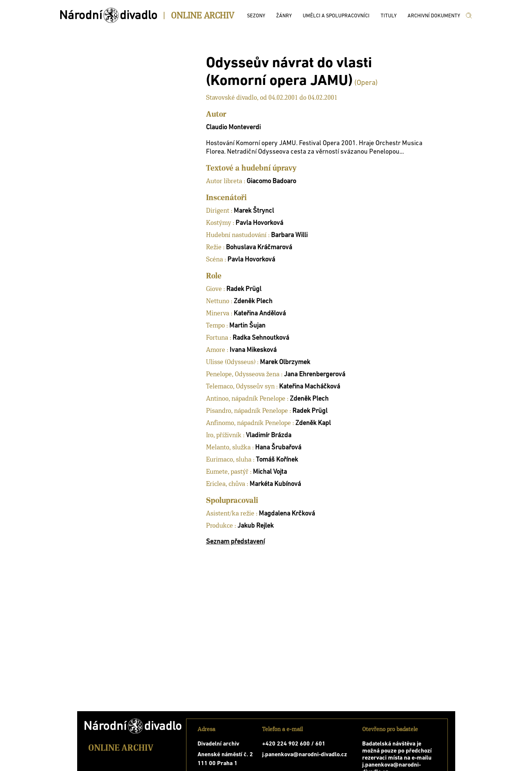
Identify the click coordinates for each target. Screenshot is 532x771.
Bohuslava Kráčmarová (259, 248)
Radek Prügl (244, 289)
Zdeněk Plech (253, 301)
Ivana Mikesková (253, 350)
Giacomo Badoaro (271, 181)
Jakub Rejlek (255, 526)
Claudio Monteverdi (233, 128)
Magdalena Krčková (287, 514)
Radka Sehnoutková (261, 338)
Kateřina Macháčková (310, 387)
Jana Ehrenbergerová (315, 375)
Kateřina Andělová (260, 314)
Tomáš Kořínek (277, 460)
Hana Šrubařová (278, 448)
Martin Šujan (247, 326)
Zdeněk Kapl (313, 423)
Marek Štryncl (254, 211)
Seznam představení (235, 542)
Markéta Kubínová (275, 484)
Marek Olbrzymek (285, 362)
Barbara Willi (289, 235)
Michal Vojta (270, 472)
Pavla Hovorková (259, 223)
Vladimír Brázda (269, 436)
